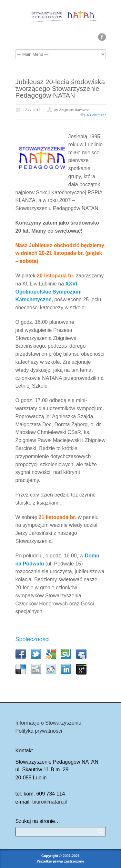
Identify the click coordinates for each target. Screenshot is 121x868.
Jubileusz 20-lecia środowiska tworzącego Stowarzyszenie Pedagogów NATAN (60, 88)
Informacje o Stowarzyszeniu (49, 723)
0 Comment (96, 115)
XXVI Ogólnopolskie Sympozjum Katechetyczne (49, 292)
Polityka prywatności (39, 731)
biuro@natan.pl (50, 802)
